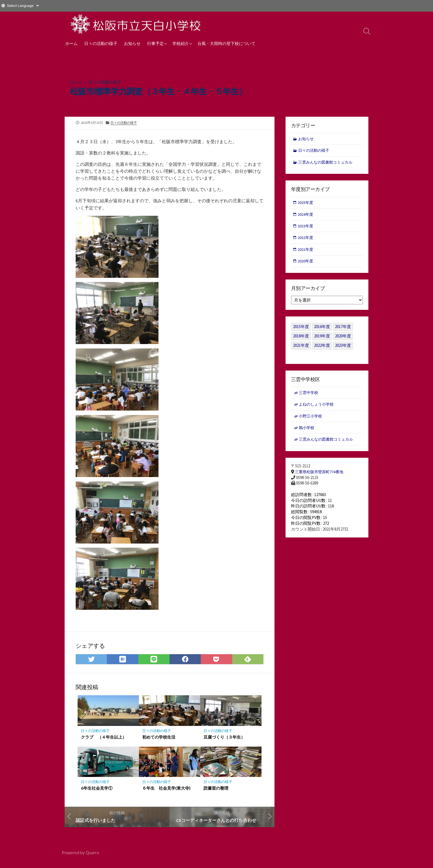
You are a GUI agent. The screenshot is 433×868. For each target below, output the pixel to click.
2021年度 (306, 252)
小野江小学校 (311, 420)
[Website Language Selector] (23, 6)
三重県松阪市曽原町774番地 (321, 477)
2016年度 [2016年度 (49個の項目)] (322, 330)
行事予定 (155, 43)
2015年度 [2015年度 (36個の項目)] (301, 330)
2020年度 (306, 264)
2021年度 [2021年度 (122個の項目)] (301, 349)
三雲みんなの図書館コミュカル (328, 163)
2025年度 (306, 204)
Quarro (93, 856)
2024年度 (306, 216)
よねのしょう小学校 (318, 408)
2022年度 (306, 240)
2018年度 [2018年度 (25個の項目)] (301, 340)
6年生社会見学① (97, 791)
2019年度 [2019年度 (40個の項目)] (322, 340)
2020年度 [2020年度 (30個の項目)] (343, 340)
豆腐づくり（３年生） (224, 740)
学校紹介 (181, 43)
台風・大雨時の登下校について (226, 43)
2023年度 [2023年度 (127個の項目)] (343, 349)
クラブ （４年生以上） (104, 740)
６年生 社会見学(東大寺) (166, 791)
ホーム (71, 43)
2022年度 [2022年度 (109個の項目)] (322, 349)
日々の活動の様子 (101, 43)
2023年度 (306, 228)
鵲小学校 (307, 432)
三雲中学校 (309, 396)
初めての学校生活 (159, 740)
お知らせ (132, 43)
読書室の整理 (216, 791)
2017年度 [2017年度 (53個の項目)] (343, 330)
